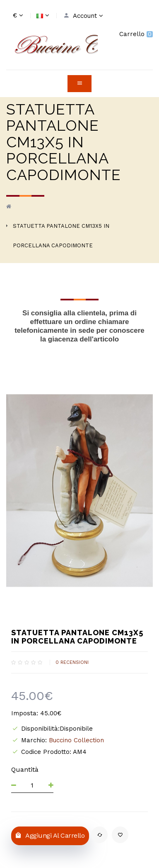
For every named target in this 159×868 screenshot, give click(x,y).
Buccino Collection (76, 740)
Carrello (136, 34)
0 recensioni (72, 662)
